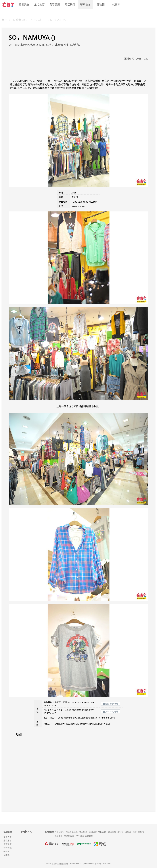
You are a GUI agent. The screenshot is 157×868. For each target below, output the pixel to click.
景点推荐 (39, 5)
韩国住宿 (112, 832)
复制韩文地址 (110, 712)
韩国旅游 (83, 832)
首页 (5, 20)
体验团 (101, 5)
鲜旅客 (141, 832)
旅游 (135, 832)
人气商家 (36, 20)
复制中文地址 (110, 704)
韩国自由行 (59, 832)
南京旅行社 (69, 836)
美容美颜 (55, 5)
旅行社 (120, 832)
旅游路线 (89, 836)
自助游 (128, 832)
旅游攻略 (59, 836)
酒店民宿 (70, 5)
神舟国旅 (80, 836)
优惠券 (116, 5)
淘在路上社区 (72, 832)
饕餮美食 (24, 5)
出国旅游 (93, 832)
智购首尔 (85, 5)
